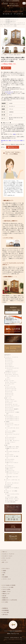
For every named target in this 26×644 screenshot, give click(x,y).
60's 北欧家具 (5, 577)
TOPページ (5, 552)
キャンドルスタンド (11, 467)
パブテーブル (9, 485)
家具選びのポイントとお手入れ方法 (10, 600)
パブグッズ (16, 483)
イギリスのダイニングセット (13, 418)
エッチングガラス (10, 459)
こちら (14, 134)
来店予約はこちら (13, 147)
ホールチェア (9, 404)
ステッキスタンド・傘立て (12, 500)
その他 (8, 444)
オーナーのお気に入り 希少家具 (9, 585)
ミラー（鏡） (9, 441)
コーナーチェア (16, 406)
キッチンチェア (10, 407)
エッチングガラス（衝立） (12, 497)
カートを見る (5, 602)
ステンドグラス (10, 455)
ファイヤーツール (10, 470)
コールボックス (10, 466)
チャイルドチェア (10, 411)
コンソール (9, 396)
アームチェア (9, 403)
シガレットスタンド (11, 442)
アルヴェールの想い (6, 589)
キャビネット (9, 359)
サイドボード (9, 374)
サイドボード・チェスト (11, 373)
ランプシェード (10, 461)
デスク (8, 382)
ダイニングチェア (10, 400)
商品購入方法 (5, 598)
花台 (7, 499)
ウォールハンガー (10, 439)
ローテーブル (9, 392)
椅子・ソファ (8, 398)
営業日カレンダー (6, 594)
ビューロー (14, 382)
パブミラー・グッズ (6, 579)
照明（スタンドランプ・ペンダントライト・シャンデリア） (13, 474)
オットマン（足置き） (11, 431)
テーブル (7, 385)
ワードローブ (14, 371)
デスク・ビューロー (10, 381)
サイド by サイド (10, 367)
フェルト (9, 93)
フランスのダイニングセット (13, 420)
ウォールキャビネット (11, 437)
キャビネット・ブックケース (12, 357)
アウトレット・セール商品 (11, 491)
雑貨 (6, 445)
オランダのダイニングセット (13, 417)
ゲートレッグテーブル (11, 390)
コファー (8, 379)
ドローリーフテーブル (11, 389)
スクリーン (17, 441)
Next (23, 37)
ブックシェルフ (10, 362)
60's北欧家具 (8, 486)
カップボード (9, 365)
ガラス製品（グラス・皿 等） (13, 447)
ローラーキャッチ (9, 92)
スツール (8, 406)
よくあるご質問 (6, 612)
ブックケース (9, 360)
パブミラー (9, 483)
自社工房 (4, 596)
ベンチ (16, 404)
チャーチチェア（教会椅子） (13, 409)
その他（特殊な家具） (11, 502)
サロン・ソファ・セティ (12, 401)
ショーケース (9, 363)
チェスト (16, 374)
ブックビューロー (10, 384)
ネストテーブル (10, 393)
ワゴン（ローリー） (15, 499)
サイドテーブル (10, 395)
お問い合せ (6, 68)
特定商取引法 (5, 608)
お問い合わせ (5, 615)
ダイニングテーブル (11, 387)
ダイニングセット (9, 415)
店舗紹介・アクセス (6, 592)
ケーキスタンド (10, 433)
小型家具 (7, 422)
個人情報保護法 (6, 610)
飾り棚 (8, 371)
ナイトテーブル (10, 423)
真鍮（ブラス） (10, 469)
